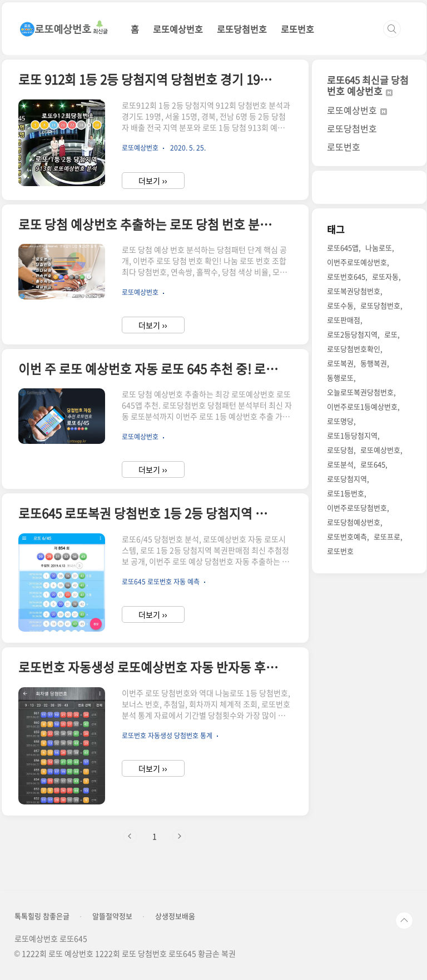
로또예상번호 (178, 29)
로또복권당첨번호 (354, 291)
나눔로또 (379, 247)
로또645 (373, 464)
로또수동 (340, 305)
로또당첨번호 (242, 29)
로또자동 (385, 276)
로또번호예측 (347, 536)
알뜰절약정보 (112, 916)
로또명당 (340, 421)
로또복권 (340, 363)
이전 (130, 836)
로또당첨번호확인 (354, 349)
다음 (179, 836)
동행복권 (374, 363)
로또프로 (387, 536)
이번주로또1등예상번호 (362, 406)
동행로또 (340, 377)
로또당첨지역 (347, 479)
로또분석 (340, 464)
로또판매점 (344, 320)
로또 (391, 334)
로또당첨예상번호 (354, 522)
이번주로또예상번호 (357, 262)
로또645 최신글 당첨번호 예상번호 (368, 85)
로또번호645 (346, 276)
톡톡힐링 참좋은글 (42, 916)
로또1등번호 (346, 493)
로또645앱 (343, 247)
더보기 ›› (153, 181)
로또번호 (297, 29)
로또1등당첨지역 (352, 435)
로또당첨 (340, 450)
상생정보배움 (175, 916)
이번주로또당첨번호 (357, 507)
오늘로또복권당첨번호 (360, 392)
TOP (404, 921)
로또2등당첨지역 (352, 334)
